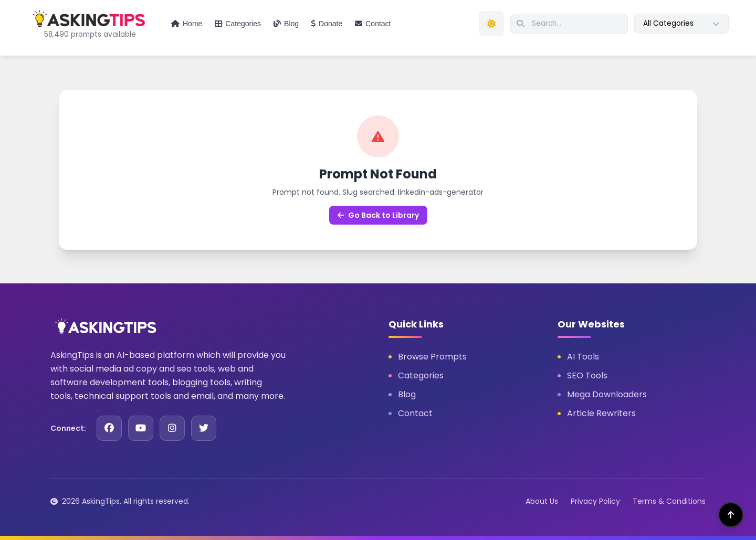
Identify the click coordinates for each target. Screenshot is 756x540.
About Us (542, 501)
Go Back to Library (378, 215)
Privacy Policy (595, 501)
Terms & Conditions (669, 501)
